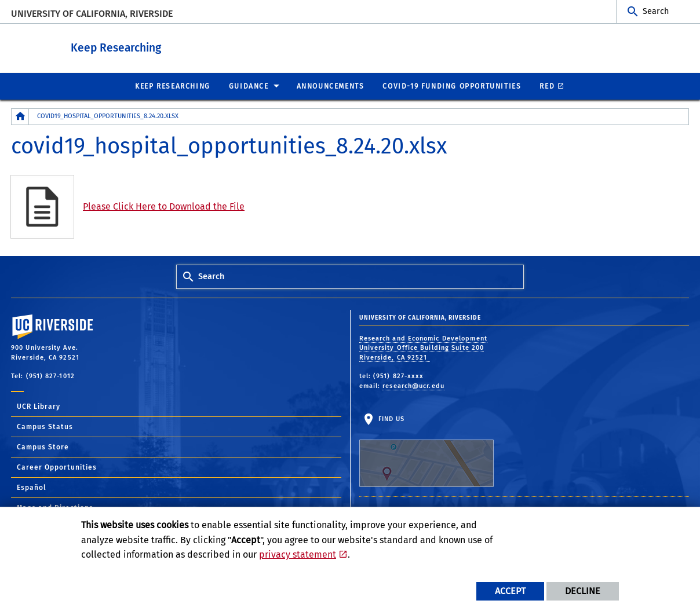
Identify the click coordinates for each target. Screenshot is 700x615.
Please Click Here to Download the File (164, 206)
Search (656, 11)
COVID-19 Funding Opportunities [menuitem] (452, 86)
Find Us (426, 451)
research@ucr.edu (413, 385)
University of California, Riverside (92, 14)
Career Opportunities (57, 467)
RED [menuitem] (547, 86)
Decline (583, 591)
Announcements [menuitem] (331, 86)
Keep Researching (169, 45)
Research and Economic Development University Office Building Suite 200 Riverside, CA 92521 (423, 347)
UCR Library (39, 406)
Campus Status (45, 426)
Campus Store (43, 446)
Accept (510, 591)
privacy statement (298, 554)
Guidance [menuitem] (249, 86)
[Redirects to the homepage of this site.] (20, 116)
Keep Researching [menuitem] (173, 86)
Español (32, 487)
